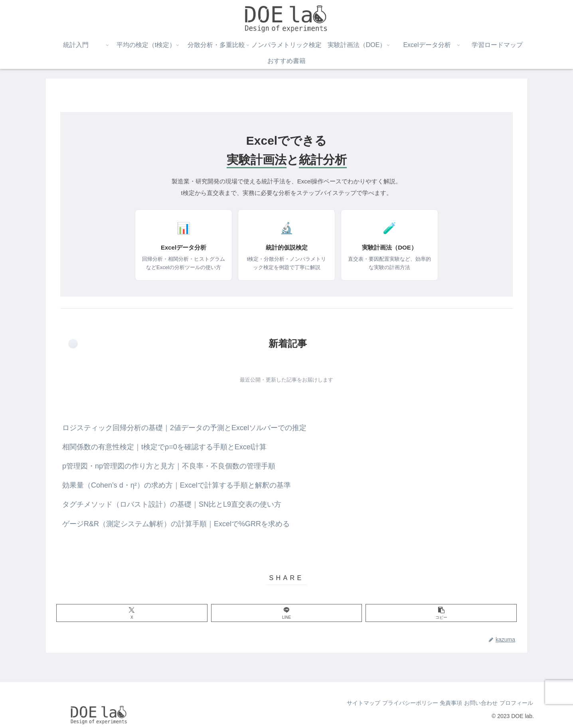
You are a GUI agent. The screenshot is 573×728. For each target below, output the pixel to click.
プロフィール (513, 703)
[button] (441, 613)
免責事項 (436, 703)
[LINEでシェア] (287, 613)
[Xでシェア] (132, 613)
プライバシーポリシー (389, 703)
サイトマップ (336, 703)
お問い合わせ (472, 703)
